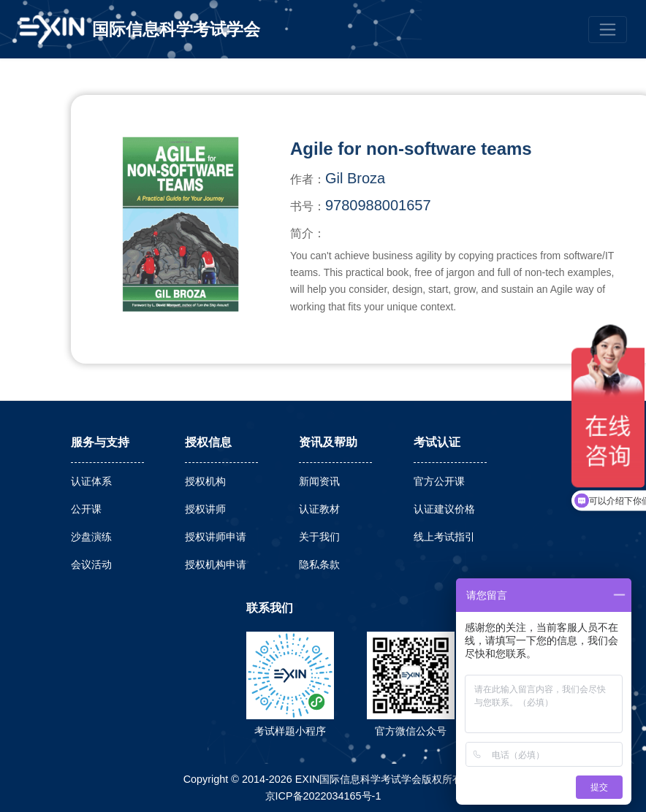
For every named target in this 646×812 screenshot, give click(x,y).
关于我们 (319, 537)
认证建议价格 (444, 509)
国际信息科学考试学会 (176, 29)
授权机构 (205, 481)
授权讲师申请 (216, 537)
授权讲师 (205, 509)
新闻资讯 (319, 481)
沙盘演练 (91, 537)
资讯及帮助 (328, 442)
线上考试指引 (444, 537)
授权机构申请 (216, 564)
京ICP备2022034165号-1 (323, 796)
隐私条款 (319, 564)
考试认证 (437, 442)
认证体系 (91, 481)
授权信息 (208, 442)
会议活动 (91, 564)
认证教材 (319, 509)
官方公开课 (439, 481)
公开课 (86, 509)
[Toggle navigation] (608, 30)
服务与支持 (100, 442)
